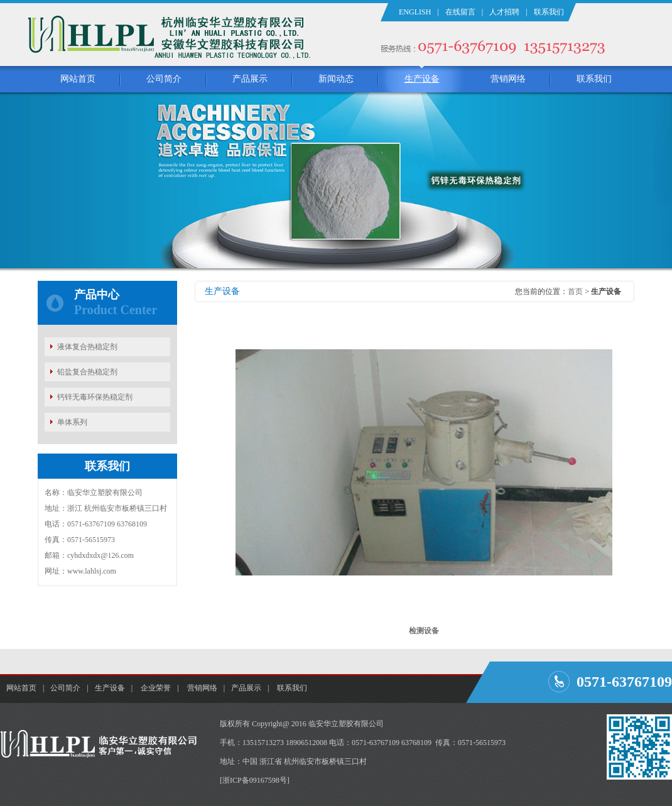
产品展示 (250, 79)
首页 (575, 291)
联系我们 (549, 12)
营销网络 (508, 79)
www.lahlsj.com (92, 571)
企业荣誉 (156, 688)
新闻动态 (336, 79)
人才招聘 (504, 12)
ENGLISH (415, 12)
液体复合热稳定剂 (87, 347)
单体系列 (72, 422)
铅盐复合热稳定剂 (87, 372)
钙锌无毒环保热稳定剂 (95, 397)
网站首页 (78, 79)
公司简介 (164, 79)
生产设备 (422, 79)
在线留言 (460, 12)
